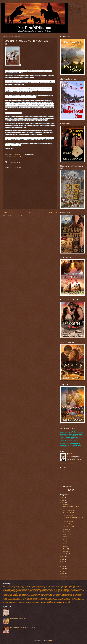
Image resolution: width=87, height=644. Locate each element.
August (65, 537)
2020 (63, 562)
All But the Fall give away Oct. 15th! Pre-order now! (23, 627)
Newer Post (7, 212)
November (66, 529)
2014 (63, 576)
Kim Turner (71, 454)
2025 (63, 498)
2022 (63, 557)
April (65, 546)
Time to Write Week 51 (69, 515)
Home (30, 212)
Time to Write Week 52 (69, 513)
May (65, 544)
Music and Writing (67, 524)
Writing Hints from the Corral (16, 157)
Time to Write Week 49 (69, 526)
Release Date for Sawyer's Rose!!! (18, 619)
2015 (63, 574)
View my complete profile (66, 463)
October (65, 532)
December (66, 505)
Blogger (51, 641)
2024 (63, 500)
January (65, 554)
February (66, 551)
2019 (63, 564)
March (65, 549)
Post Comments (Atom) (16, 216)
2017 (63, 569)
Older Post (53, 212)
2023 (63, 503)
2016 (63, 571)
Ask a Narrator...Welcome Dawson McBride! (21, 610)
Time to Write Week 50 (69, 521)
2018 (63, 566)
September (66, 534)
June (65, 542)
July (64, 539)
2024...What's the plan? (69, 510)
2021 (63, 559)
